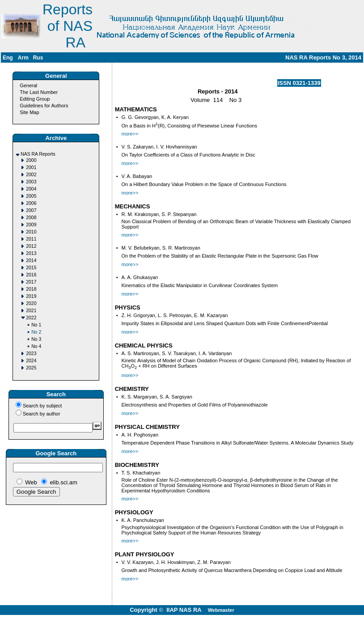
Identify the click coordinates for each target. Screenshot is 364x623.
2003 (31, 182)
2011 (31, 239)
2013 (31, 253)
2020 (31, 303)
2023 (31, 354)
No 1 (36, 325)
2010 (31, 232)
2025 (31, 368)
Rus (38, 58)
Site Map (29, 112)
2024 (31, 361)
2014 (31, 261)
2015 (31, 268)
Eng (8, 58)
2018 (31, 289)
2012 (31, 246)
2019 (31, 296)
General (28, 85)
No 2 (36, 332)
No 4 (36, 346)
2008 (31, 218)
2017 (31, 282)
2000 (31, 160)
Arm (23, 58)
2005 (31, 196)
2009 (31, 225)
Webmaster (221, 610)
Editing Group (35, 99)
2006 (31, 203)
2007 (31, 210)
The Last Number (39, 92)
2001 (31, 167)
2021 (31, 311)
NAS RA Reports (38, 154)
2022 (31, 318)
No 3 (36, 339)
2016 (31, 275)
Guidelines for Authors (44, 106)
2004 (31, 189)
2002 (31, 175)
